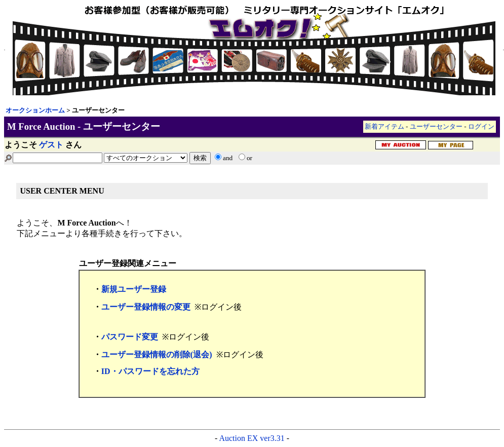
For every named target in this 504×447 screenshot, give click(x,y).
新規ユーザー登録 (134, 289)
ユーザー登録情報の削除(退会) (157, 355)
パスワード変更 (130, 337)
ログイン (481, 126)
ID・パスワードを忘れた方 (150, 371)
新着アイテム (384, 126)
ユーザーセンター (436, 126)
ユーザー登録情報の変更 (146, 307)
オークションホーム (35, 110)
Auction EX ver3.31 (251, 438)
